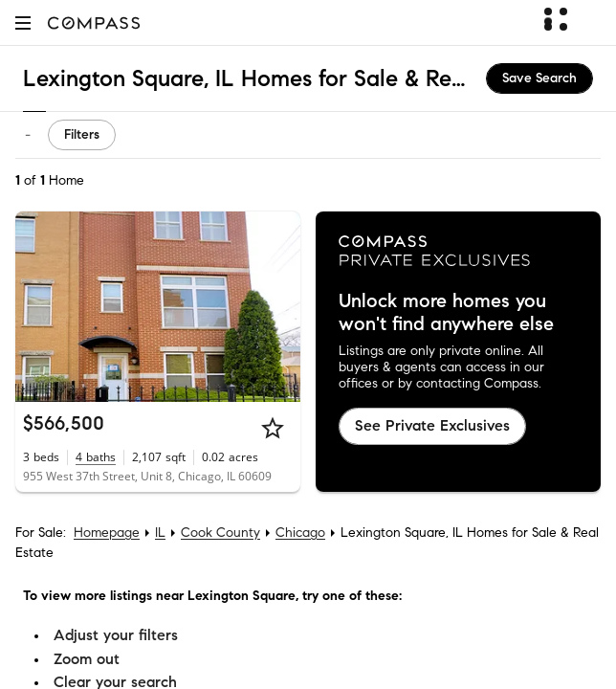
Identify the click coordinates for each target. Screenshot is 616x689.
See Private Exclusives (432, 425)
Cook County (220, 533)
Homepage (107, 533)
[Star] (273, 428)
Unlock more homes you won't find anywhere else (446, 313)
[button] (23, 22)
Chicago (300, 533)
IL (160, 533)
